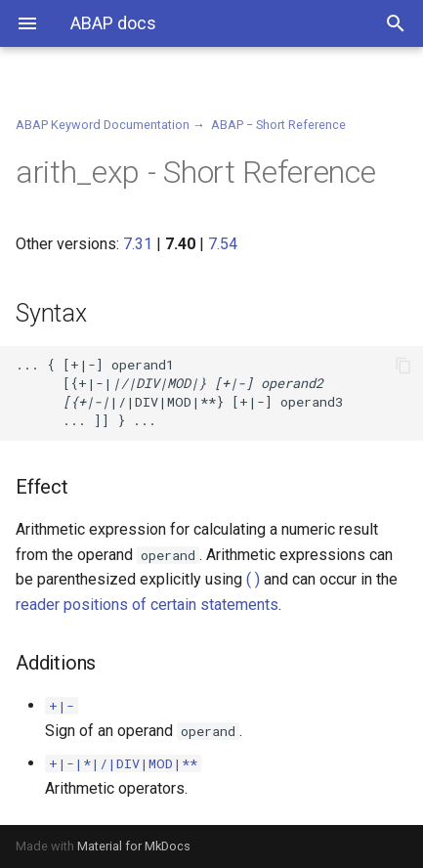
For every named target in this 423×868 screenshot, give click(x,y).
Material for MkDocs (134, 846)
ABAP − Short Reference (278, 125)
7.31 (138, 244)
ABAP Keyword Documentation (103, 125)
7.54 (223, 244)
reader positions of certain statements (147, 605)
